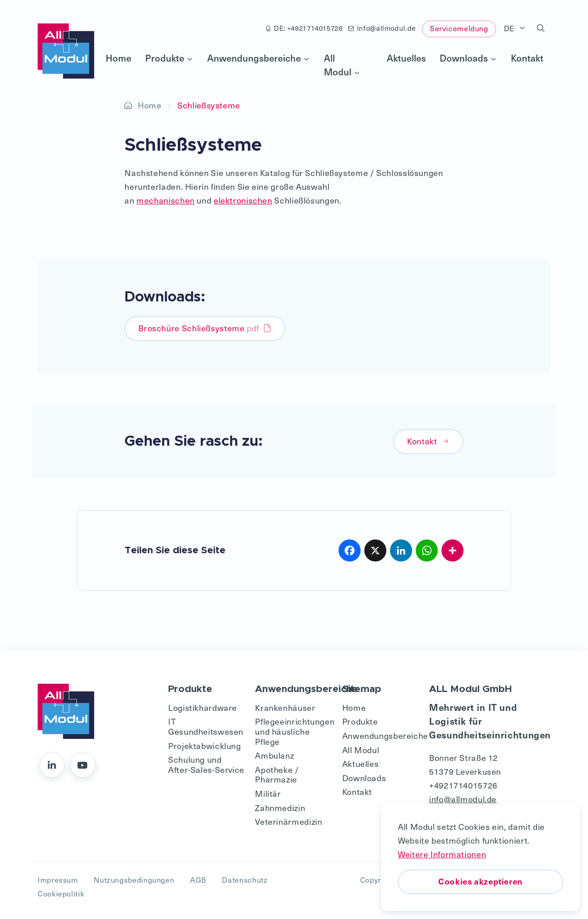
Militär (268, 793)
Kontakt (527, 58)
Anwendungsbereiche (259, 58)
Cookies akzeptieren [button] (481, 881)
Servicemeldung (459, 28)
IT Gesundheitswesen (206, 726)
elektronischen (243, 200)
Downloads (468, 58)
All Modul (342, 65)
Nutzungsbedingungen (134, 880)
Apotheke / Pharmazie (277, 774)
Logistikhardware (203, 707)
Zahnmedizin (280, 808)
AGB (198, 880)
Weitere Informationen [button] (442, 854)
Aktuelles (406, 58)
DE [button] (510, 28)
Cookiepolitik (61, 893)
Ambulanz (274, 755)
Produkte (169, 58)
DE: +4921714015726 (304, 28)
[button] (541, 28)
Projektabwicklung (205, 746)
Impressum (58, 880)
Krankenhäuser (285, 707)
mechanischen (166, 200)
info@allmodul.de (382, 28)
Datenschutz (245, 880)
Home (119, 58)
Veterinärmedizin (288, 821)
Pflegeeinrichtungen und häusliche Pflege (294, 731)
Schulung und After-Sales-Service (206, 764)
